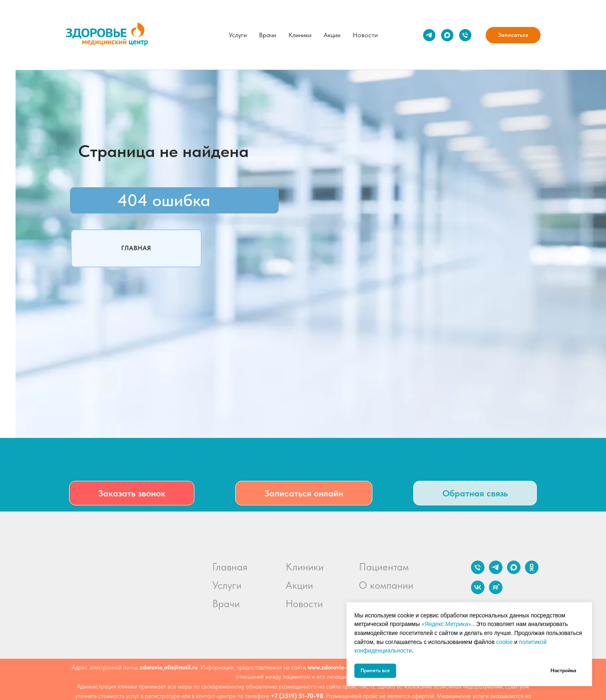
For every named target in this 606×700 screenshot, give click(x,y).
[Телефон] (465, 35)
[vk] (478, 592)
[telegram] (429, 35)
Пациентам (384, 567)
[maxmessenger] (447, 35)
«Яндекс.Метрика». (447, 624)
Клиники (300, 35)
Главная (230, 567)
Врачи (268, 35)
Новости (365, 35)
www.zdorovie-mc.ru (335, 667)
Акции (332, 35)
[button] (132, 493)
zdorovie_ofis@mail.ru (169, 667)
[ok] (532, 572)
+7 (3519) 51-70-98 (297, 696)
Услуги (238, 35)
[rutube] (496, 592)
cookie (504, 642)
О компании (386, 585)
